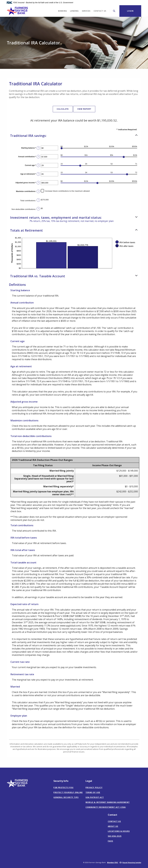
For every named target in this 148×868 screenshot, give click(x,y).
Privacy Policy (94, 788)
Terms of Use (93, 792)
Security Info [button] (61, 781)
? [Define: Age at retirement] (38, 174)
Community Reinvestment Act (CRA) (106, 807)
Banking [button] (63, 11)
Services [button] (86, 11)
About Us (113, 826)
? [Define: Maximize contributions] (38, 191)
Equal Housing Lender (132, 862)
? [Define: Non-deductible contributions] (38, 209)
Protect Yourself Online (68, 792)
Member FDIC (113, 862)
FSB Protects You (63, 788)
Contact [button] (113, 815)
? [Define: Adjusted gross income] (38, 183)
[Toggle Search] (114, 11)
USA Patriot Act (95, 797)
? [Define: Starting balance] (38, 148)
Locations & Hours (119, 831)
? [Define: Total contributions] (38, 200)
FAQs (110, 841)
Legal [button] (89, 781)
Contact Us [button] (100, 11)
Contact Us (114, 821)
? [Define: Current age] (38, 165)
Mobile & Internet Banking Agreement (108, 802)
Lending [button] (74, 11)
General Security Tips (66, 797)
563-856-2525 (115, 836)
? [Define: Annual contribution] (38, 157)
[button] (74, 136)
